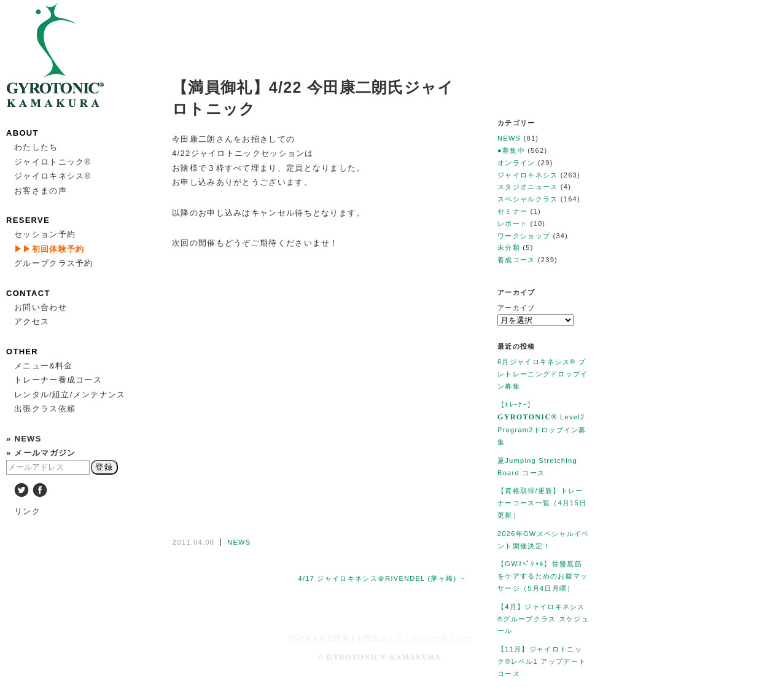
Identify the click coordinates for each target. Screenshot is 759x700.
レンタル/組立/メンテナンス (70, 395)
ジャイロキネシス (527, 175)
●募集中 (511, 150)
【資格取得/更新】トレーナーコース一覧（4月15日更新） (542, 503)
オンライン (516, 163)
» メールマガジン (41, 453)
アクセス (32, 321)
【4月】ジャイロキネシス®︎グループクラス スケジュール (543, 619)
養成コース (516, 260)
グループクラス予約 (54, 263)
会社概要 (334, 637)
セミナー (512, 211)
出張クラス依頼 (45, 409)
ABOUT (22, 133)
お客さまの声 (41, 191)
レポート (512, 224)
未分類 (509, 247)
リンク (27, 511)
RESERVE (28, 220)
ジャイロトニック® (53, 162)
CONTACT (28, 293)
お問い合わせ (41, 307)
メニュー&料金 (44, 366)
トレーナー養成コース (58, 380)
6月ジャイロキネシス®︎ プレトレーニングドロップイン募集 (543, 374)
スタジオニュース (527, 187)
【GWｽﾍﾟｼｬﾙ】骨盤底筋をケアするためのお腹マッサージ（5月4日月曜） (543, 576)
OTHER (22, 352)
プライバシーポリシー (433, 637)
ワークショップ (524, 236)
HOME (300, 637)
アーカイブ (516, 308)
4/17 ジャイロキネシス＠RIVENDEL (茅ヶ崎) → (382, 578)
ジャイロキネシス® (53, 176)
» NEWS (24, 439)
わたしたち (36, 147)
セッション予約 (45, 234)
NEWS (239, 542)
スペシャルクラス (527, 199)
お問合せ (372, 637)
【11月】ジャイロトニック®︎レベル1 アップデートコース (542, 661)
